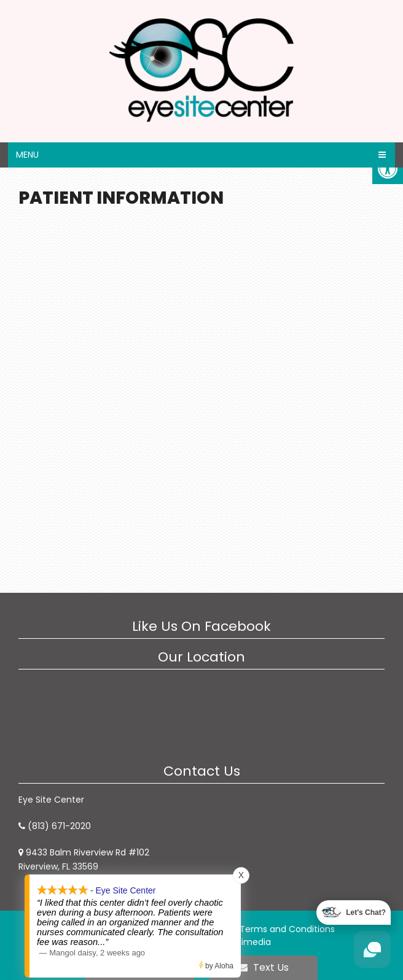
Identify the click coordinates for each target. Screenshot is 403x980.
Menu (27, 155)
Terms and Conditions (287, 929)
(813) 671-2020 (59, 826)
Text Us (263, 967)
